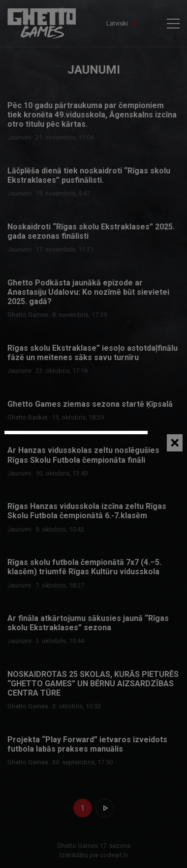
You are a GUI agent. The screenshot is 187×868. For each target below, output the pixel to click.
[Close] (175, 443)
